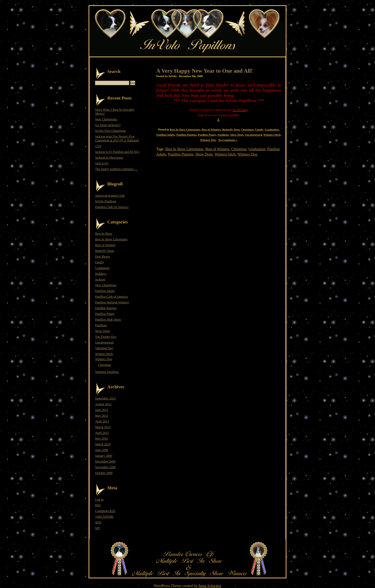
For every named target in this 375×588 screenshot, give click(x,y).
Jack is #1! (102, 163)
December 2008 (105, 461)
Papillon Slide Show (108, 320)
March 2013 (103, 427)
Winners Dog (208, 140)
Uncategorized (253, 135)
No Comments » (228, 140)
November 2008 (105, 467)
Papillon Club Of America (112, 207)
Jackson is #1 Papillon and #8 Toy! (117, 152)
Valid (104, 517)
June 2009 (102, 450)
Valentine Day (104, 348)
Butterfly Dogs (231, 129)
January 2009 (104, 456)
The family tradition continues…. (116, 169)
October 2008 (104, 473)
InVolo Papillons (106, 201)
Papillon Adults (166, 135)
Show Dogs (237, 135)
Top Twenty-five (106, 337)
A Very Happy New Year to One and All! (204, 71)
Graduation (272, 129)
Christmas (247, 129)
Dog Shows (102, 257)
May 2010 (102, 439)
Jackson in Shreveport (109, 158)
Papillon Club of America (111, 297)
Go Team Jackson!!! (108, 125)
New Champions (106, 285)
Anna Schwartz (210, 586)
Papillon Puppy (207, 135)
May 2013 (102, 416)
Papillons (223, 135)
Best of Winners (211, 129)
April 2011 (102, 433)
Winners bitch (272, 135)
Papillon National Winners (112, 302)
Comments (105, 511)
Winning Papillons (107, 372)
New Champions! (106, 119)
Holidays (101, 274)
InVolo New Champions (110, 131)
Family (259, 129)
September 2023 (105, 398)
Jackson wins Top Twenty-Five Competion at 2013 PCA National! (117, 138)
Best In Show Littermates (185, 129)
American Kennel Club (110, 196)
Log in (99, 499)
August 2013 (103, 404)
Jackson (100, 279)
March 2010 (103, 444)
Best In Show (104, 234)
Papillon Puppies (186, 135)
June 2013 (102, 410)
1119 (98, 146)
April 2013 (102, 421)
